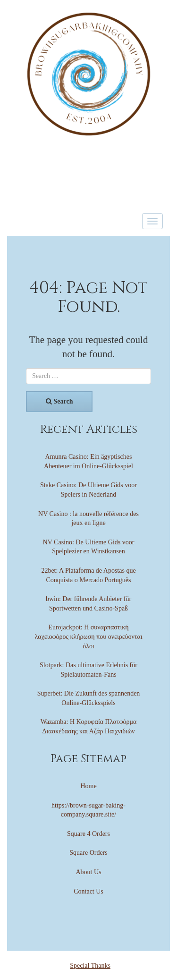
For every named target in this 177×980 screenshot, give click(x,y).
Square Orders (88, 853)
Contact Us (88, 891)
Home (88, 786)
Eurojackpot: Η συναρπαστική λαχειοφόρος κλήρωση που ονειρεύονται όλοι (88, 636)
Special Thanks (90, 966)
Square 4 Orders (88, 834)
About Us (88, 872)
